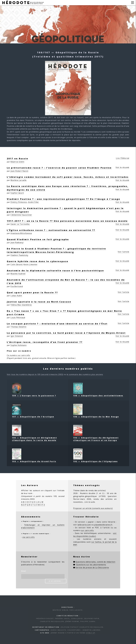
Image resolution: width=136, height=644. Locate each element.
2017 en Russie (18, 158)
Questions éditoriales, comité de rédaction (95, 562)
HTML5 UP (91, 633)
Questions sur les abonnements (91, 565)
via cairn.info (29, 537)
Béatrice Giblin (17, 162)
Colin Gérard (16, 264)
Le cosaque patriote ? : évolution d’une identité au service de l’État (57, 324)
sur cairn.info (87, 530)
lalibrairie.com (84, 525)
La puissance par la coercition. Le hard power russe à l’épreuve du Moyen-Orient (66, 333)
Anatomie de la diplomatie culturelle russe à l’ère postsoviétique (55, 270)
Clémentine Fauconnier (21, 215)
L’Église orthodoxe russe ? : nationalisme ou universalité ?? (51, 230)
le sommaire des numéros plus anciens (85, 374)
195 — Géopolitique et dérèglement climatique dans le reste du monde (35, 438)
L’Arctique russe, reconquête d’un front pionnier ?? (45, 342)
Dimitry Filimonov (19, 202)
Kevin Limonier (30, 264)
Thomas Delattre (18, 327)
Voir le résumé (122, 167)
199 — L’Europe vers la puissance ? (34, 394)
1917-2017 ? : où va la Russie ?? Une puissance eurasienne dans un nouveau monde (67, 221)
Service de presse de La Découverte (92, 568)
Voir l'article (124, 252)
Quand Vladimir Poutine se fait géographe (38, 239)
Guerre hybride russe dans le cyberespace (38, 261)
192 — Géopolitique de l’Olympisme (96, 460)
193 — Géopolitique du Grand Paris (34, 460)
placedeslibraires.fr (103, 525)
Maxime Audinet (18, 274)
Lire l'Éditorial (123, 158)
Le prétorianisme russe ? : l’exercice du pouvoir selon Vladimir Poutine (59, 168)
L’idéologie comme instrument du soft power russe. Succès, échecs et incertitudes (68, 177)
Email (24, 571)
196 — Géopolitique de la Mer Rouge (96, 415)
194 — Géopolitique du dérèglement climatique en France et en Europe (96, 438)
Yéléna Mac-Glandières (21, 305)
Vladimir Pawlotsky (19, 255)
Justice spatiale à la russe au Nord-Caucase (39, 302)
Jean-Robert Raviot (19, 171)
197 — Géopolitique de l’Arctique (33, 415)
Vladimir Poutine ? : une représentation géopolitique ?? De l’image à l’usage (64, 199)
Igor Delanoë (17, 336)
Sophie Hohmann (19, 345)
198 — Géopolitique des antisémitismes (98, 394)
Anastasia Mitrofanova (21, 233)
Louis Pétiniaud (18, 318)
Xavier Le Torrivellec (20, 224)
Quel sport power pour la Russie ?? (32, 292)
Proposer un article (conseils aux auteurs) (93, 508)
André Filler (33, 202)
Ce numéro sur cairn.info (19, 355)
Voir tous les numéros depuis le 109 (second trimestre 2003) (35, 374)
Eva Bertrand (17, 286)
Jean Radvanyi (17, 243)
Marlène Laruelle (19, 180)
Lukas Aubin (16, 296)
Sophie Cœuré (17, 193)
